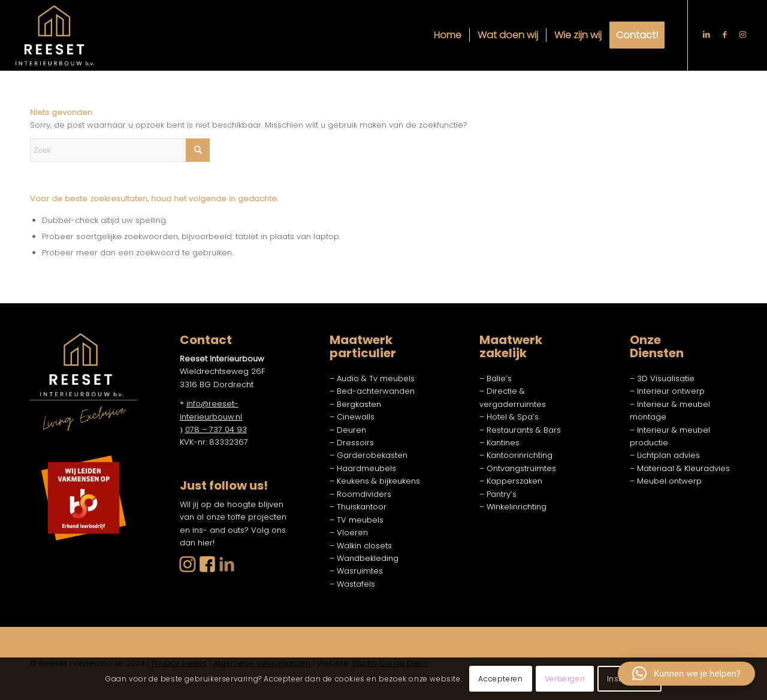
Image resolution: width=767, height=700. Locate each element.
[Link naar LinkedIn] (706, 35)
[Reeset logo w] (55, 35)
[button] (686, 674)
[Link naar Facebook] (724, 35)
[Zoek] (120, 150)
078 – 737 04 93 (216, 429)
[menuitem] (448, 35)
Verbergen (565, 679)
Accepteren (500, 679)
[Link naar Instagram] (742, 35)
